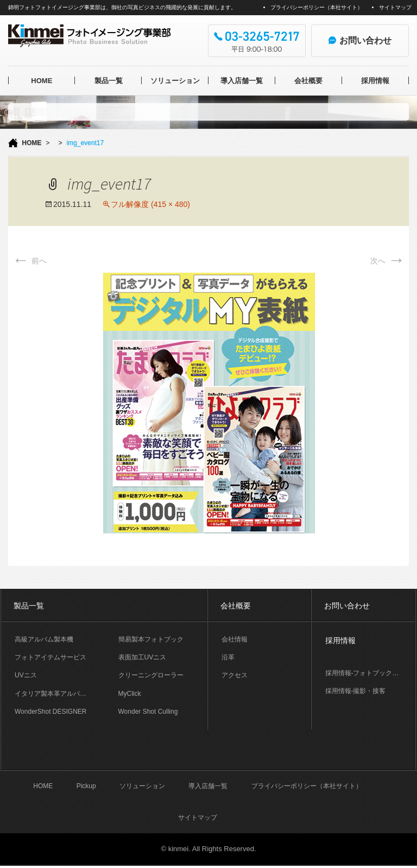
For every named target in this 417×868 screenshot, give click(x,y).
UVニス (26, 675)
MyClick (130, 694)
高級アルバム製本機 (44, 639)
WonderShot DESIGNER (51, 712)
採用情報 (375, 81)
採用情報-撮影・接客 (356, 691)
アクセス (235, 675)
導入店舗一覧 (242, 81)
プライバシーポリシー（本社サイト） (317, 7)
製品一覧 (109, 81)
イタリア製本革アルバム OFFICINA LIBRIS (60, 694)
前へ (29, 261)
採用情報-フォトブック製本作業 (370, 673)
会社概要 (308, 81)
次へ (388, 261)
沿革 (228, 657)
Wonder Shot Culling (148, 712)
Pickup (86, 788)
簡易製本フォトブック (151, 639)
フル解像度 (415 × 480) (150, 204)
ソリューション (175, 81)
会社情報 (235, 639)
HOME (42, 81)
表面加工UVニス (143, 657)
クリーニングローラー (151, 675)
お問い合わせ (347, 606)
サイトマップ (395, 7)
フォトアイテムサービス (50, 657)
